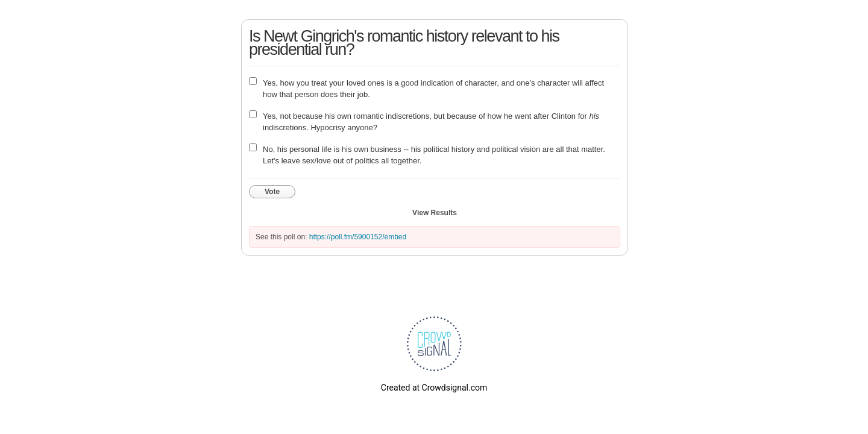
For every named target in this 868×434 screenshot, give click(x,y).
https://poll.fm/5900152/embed (358, 237)
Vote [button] (272, 192)
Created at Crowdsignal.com (434, 388)
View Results (435, 213)
